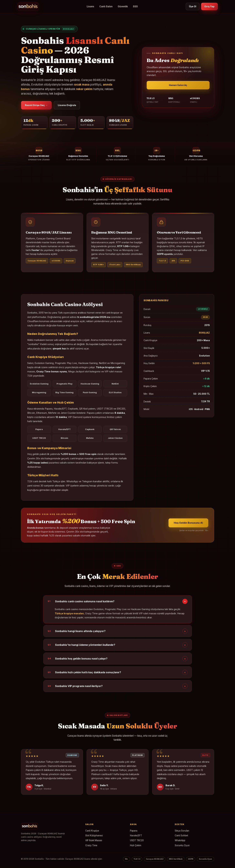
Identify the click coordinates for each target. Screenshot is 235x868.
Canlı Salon (104, 6)
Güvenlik (121, 6)
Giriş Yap (209, 6)
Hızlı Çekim (136, 846)
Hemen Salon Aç (178, 86)
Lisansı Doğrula (72, 106)
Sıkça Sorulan (182, 831)
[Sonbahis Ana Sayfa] (50, 827)
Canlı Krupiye (92, 831)
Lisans (89, 6)
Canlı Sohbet (181, 836)
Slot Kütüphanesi (94, 836)
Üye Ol (191, 6)
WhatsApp (180, 841)
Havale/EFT (136, 836)
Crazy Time (91, 846)
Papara (134, 831)
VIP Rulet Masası (94, 841)
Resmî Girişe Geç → (38, 106)
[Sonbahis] (28, 6)
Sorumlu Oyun (182, 846)
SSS (134, 6)
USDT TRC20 (137, 841)
